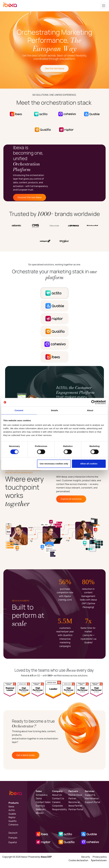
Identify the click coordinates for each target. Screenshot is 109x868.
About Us (57, 795)
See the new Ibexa (54, 68)
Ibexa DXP (46, 857)
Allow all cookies (89, 464)
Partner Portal (76, 809)
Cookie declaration (78, 860)
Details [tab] (54, 410)
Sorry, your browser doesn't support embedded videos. (81, 173)
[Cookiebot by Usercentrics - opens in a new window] (93, 402)
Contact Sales (43, 802)
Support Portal (92, 802)
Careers (56, 802)
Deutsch (13, 833)
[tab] (54, 293)
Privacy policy (100, 857)
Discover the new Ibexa (30, 197)
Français (13, 838)
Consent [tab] (19, 410)
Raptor (12, 817)
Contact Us (58, 798)
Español (13, 842)
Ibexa (11, 807)
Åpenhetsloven (99, 860)
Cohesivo (13, 825)
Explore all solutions (71, 499)
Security (86, 857)
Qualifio (13, 821)
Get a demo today (26, 755)
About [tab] (90, 410)
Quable (12, 814)
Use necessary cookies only (54, 464)
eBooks (40, 813)
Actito (12, 810)
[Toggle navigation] (104, 6)
